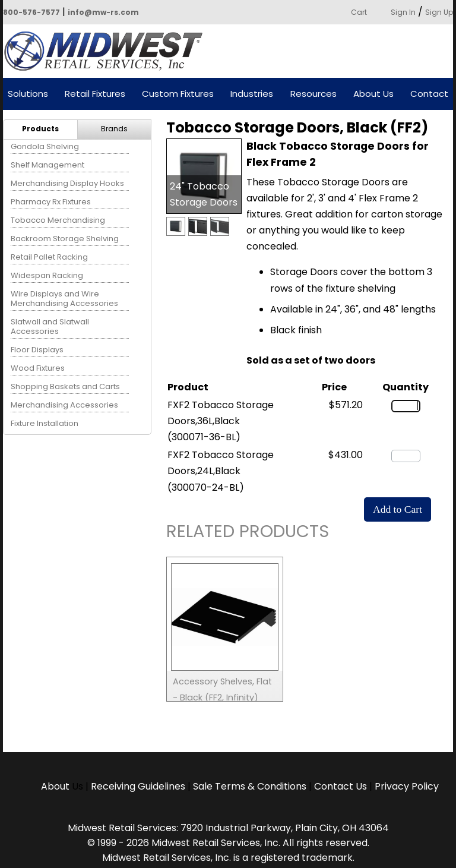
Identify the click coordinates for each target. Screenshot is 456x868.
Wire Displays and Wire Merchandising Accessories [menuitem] (64, 299)
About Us (373, 94)
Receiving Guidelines (138, 786)
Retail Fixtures (95, 94)
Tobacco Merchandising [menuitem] (58, 220)
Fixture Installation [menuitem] (45, 423)
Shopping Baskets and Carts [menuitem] (65, 386)
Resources (313, 94)
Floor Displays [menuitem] (37, 350)
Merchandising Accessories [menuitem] (64, 405)
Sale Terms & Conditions (250, 786)
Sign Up (439, 12)
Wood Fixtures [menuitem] (38, 368)
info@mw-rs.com (103, 12)
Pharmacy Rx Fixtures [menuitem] (51, 202)
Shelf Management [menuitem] (47, 165)
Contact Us (341, 786)
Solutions (28, 94)
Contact (429, 94)
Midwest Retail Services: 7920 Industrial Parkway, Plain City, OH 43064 (228, 828)
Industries (252, 94)
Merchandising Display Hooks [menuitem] (67, 183)
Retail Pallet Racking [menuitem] (49, 257)
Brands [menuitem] (114, 129)
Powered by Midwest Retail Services (107, 51)
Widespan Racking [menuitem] (47, 275)
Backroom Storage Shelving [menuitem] (65, 239)
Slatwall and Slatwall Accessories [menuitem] (50, 326)
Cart (359, 12)
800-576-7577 (31, 12)
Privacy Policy (407, 786)
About (56, 786)
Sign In (403, 12)
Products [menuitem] (40, 129)
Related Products (248, 533)
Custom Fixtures (178, 94)
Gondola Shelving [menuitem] (45, 146)
